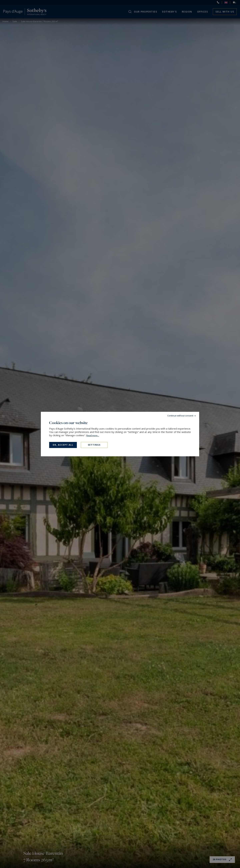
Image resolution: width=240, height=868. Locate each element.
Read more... (93, 435)
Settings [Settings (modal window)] (94, 445)
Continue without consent (180, 416)
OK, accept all (63, 445)
